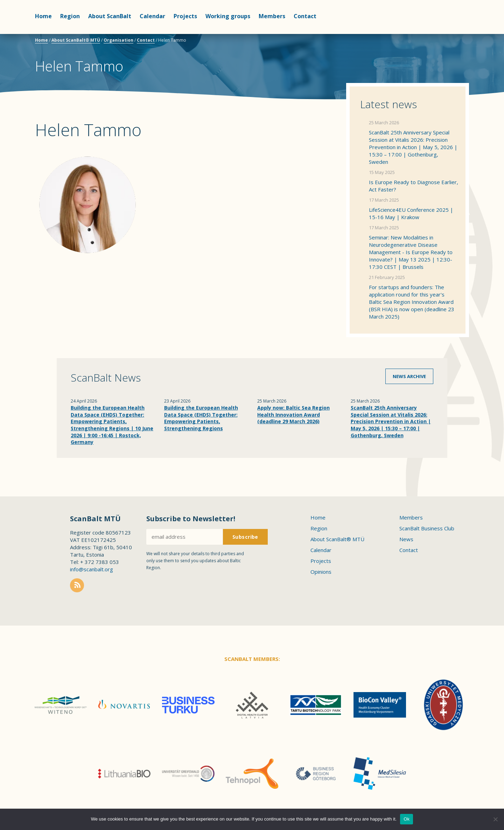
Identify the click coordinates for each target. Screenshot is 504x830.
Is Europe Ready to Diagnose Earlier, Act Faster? (414, 186)
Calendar (152, 16)
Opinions (321, 572)
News (406, 539)
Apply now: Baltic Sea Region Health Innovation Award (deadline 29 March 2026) (293, 414)
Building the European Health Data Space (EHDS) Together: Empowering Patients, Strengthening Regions (201, 418)
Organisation (118, 40)
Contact (305, 16)
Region (70, 16)
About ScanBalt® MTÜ (76, 40)
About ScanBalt (110, 16)
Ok (407, 819)
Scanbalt (451, 33)
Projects (185, 16)
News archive (409, 376)
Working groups (228, 16)
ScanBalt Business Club (427, 528)
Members (272, 16)
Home (43, 16)
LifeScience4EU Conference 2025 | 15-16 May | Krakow (411, 213)
